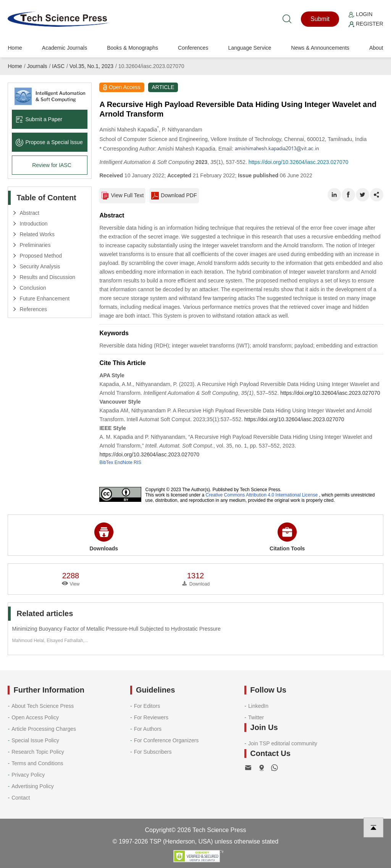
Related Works (37, 234)
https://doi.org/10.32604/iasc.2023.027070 (299, 162)
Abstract (29, 213)
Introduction (33, 224)
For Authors (148, 729)
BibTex (106, 462)
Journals (37, 66)
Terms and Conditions (37, 763)
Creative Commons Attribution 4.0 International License (262, 495)
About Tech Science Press (43, 706)
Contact (21, 798)
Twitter (256, 717)
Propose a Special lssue (49, 142)
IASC (58, 66)
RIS (137, 462)
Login (360, 14)
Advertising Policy (33, 786)
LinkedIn (258, 706)
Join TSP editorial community (283, 743)
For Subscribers (153, 752)
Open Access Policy (35, 717)
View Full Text (122, 196)
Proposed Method (41, 256)
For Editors (147, 706)
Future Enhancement (44, 299)
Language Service (250, 48)
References (33, 309)
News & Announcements (320, 48)
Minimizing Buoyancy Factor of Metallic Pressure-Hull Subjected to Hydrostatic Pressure (116, 629)
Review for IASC (52, 165)
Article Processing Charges (44, 729)
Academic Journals (65, 48)
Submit (320, 19)
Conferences (193, 48)
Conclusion (33, 288)
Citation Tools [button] (287, 537)
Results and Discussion (47, 277)
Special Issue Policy (35, 740)
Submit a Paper (39, 119)
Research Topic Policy (38, 752)
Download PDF (174, 196)
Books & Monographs (132, 48)
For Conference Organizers (166, 740)
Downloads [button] (104, 537)
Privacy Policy (28, 775)
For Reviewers (151, 717)
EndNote (124, 462)
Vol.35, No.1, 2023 (91, 66)
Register (366, 24)
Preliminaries (35, 245)
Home (15, 48)
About (376, 48)
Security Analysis (40, 266)
